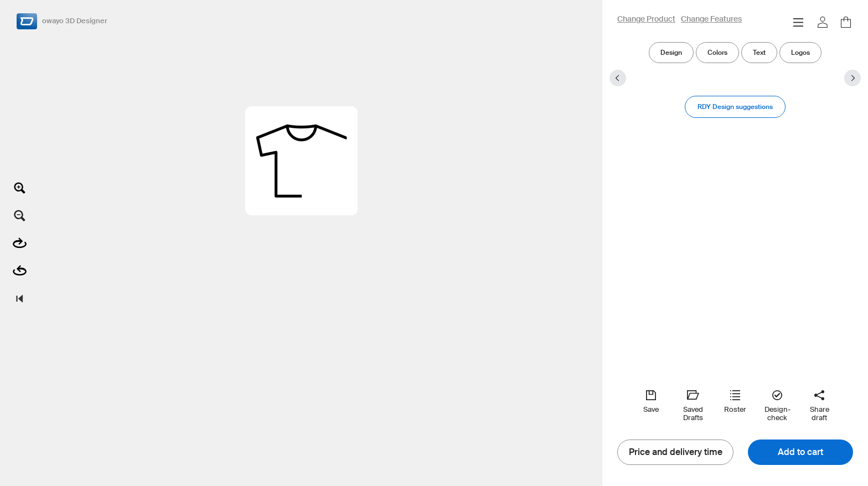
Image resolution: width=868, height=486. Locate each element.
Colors (717, 52)
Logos (800, 52)
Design (671, 52)
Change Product (646, 19)
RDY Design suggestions (735, 107)
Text (759, 52)
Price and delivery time (676, 452)
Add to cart (800, 452)
